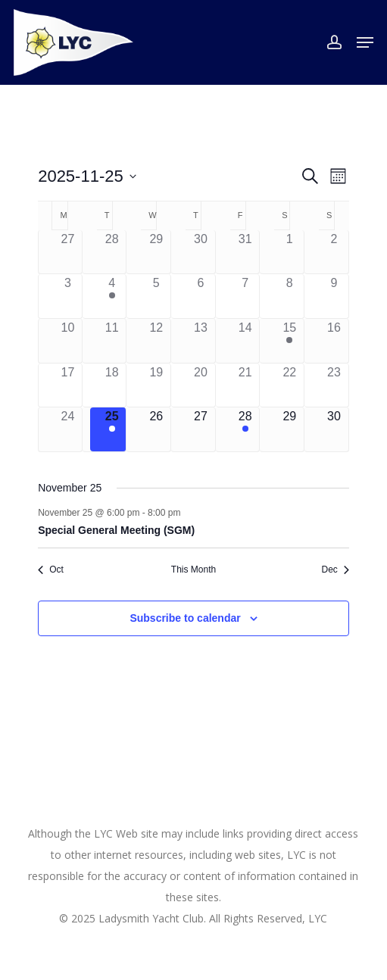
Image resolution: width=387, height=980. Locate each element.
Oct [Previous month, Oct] (51, 570)
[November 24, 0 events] (68, 429)
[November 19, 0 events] (156, 385)
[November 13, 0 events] (201, 341)
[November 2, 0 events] (334, 252)
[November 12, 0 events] (156, 341)
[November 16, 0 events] (334, 341)
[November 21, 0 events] (245, 385)
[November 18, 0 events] (112, 385)
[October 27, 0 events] (68, 252)
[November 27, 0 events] (201, 429)
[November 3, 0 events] (68, 296)
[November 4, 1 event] (112, 296)
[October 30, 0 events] (201, 252)
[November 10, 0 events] (68, 341)
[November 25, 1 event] (112, 429)
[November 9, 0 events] (334, 296)
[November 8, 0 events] (289, 296)
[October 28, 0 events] (112, 252)
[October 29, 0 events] (156, 252)
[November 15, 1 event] (289, 341)
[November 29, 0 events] (289, 429)
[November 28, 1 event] (245, 429)
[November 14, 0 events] (245, 341)
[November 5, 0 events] (156, 296)
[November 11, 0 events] (112, 341)
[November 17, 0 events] (68, 385)
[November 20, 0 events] (201, 385)
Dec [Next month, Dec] (335, 570)
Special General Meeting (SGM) (116, 530)
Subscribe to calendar (185, 618)
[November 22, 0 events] (289, 385)
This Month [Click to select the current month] (193, 570)
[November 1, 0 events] (289, 252)
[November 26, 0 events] (156, 429)
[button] (365, 42)
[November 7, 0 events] (245, 296)
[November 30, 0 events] (334, 429)
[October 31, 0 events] (245, 252)
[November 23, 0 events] (334, 385)
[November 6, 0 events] (201, 296)
